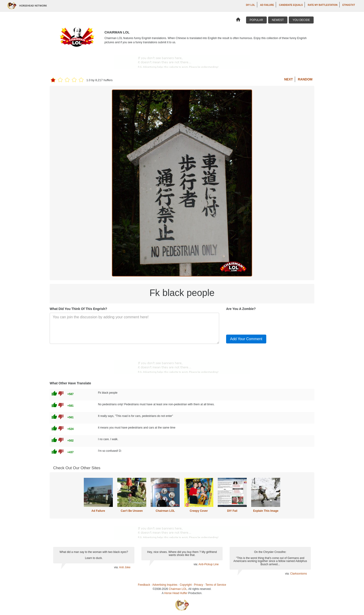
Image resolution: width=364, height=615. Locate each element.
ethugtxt (349, 5)
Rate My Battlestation (323, 5)
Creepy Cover (199, 511)
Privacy (199, 585)
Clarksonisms (299, 574)
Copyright (186, 585)
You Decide (301, 20)
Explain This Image (266, 511)
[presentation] (261, 322)
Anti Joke (125, 567)
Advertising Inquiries (165, 585)
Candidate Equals (291, 5)
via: (116, 567)
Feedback (144, 585)
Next (288, 79)
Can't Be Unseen (132, 511)
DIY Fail (232, 511)
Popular (256, 20)
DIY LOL (250, 5)
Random (305, 79)
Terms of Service (216, 585)
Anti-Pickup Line (209, 564)
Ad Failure (267, 5)
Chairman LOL (165, 511)
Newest (278, 20)
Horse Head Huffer (176, 593)
